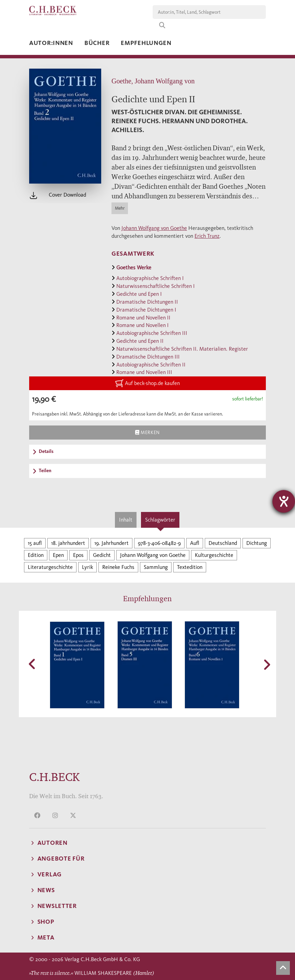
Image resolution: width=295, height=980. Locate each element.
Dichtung (257, 543)
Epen (58, 555)
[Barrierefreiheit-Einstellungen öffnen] (284, 501)
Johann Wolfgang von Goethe (154, 228)
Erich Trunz (207, 236)
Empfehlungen (146, 43)
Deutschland (223, 543)
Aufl (195, 543)
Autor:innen (51, 43)
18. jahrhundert (68, 543)
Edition (36, 555)
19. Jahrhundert (111, 543)
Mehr (120, 208)
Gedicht (102, 555)
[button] (33, 664)
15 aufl (35, 543)
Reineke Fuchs (118, 567)
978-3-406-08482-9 (159, 543)
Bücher (97, 43)
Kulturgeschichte (214, 555)
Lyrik (87, 567)
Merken (147, 432)
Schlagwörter (160, 520)
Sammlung (156, 567)
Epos (78, 555)
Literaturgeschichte (50, 567)
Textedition (190, 567)
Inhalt (126, 520)
